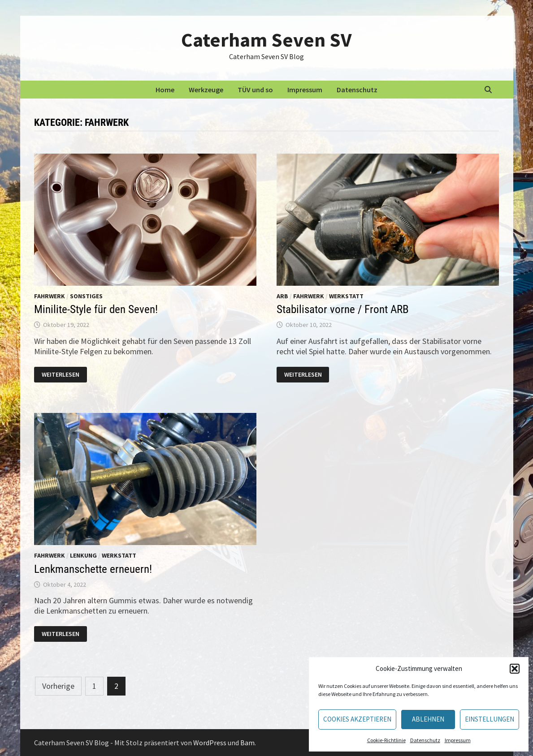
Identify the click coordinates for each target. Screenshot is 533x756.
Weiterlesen (60, 375)
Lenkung (83, 555)
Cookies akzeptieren (357, 719)
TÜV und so (255, 90)
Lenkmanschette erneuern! (93, 569)
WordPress (210, 743)
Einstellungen (490, 719)
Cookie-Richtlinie (386, 740)
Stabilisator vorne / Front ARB (343, 309)
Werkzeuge (206, 90)
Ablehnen (428, 719)
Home (165, 90)
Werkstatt (346, 296)
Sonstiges (86, 296)
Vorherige (58, 686)
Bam (247, 743)
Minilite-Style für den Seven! (96, 309)
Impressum (458, 740)
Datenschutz (425, 740)
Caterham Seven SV (266, 40)
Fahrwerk (50, 296)
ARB (282, 296)
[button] (515, 669)
